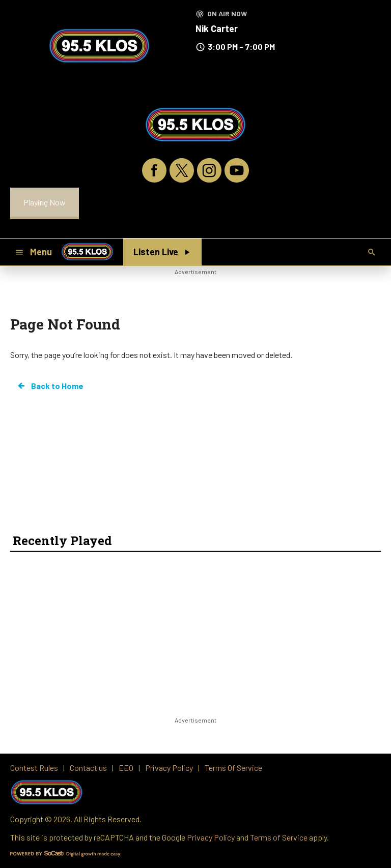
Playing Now (45, 202)
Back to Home (50, 386)
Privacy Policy (211, 837)
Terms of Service (279, 837)
